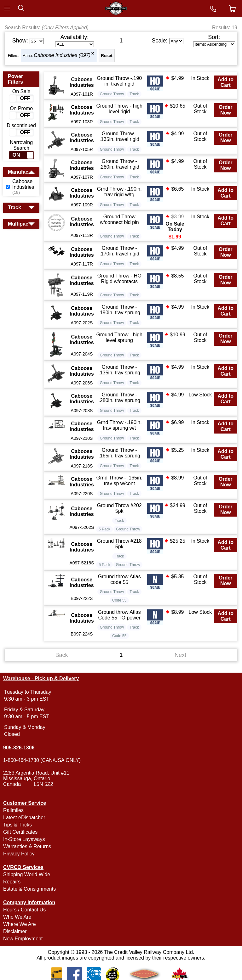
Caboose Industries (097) (62, 55)
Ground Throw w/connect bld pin (119, 219)
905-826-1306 (19, 748)
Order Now (226, 110)
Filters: (14, 56)
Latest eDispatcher (24, 818)
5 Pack (104, 529)
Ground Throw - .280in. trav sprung (119, 398)
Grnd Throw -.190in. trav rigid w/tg (119, 192)
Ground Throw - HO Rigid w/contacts (119, 279)
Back (61, 655)
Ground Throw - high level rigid (119, 109)
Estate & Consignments (29, 889)
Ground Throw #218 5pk (119, 544)
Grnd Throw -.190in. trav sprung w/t (119, 425)
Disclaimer (15, 931)
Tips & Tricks (17, 825)
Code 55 (119, 600)
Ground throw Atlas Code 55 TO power (119, 615)
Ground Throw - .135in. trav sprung (119, 370)
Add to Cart (225, 82)
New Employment (23, 939)
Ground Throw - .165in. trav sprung (119, 453)
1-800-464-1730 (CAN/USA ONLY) (42, 760)
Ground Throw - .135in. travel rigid (119, 136)
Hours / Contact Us (24, 910)
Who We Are (17, 917)
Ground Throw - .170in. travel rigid (119, 251)
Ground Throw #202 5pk (119, 508)
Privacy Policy (19, 854)
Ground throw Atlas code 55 (119, 579)
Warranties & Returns (27, 846)
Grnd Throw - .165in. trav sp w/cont (119, 481)
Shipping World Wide (27, 874)
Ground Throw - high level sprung (119, 337)
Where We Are (20, 924)
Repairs (12, 882)
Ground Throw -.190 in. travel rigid (119, 81)
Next (180, 655)
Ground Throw (112, 94)
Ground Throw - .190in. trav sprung (119, 310)
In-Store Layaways (24, 839)
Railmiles (13, 810)
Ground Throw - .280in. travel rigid (119, 164)
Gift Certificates (20, 832)
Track (134, 94)
